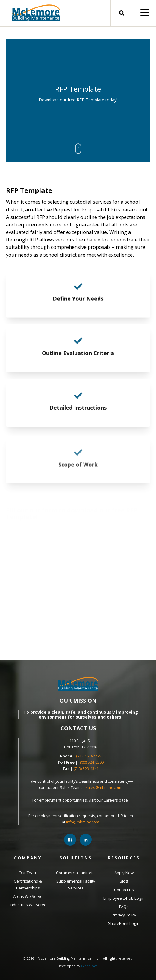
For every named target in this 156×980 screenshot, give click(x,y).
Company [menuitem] (28, 858)
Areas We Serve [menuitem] (28, 896)
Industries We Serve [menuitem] (28, 905)
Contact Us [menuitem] (124, 890)
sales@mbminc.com (104, 788)
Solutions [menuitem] (76, 858)
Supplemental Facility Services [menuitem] (76, 884)
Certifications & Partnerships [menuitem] (28, 884)
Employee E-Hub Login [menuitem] (124, 898)
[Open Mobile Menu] (144, 13)
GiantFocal (90, 966)
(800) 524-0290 (91, 762)
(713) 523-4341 (86, 769)
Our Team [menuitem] (28, 873)
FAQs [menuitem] (124, 907)
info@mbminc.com (83, 822)
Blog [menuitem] (124, 881)
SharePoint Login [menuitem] (124, 923)
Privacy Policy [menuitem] (124, 915)
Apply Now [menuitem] (124, 873)
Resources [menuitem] (124, 858)
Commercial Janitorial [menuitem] (76, 873)
